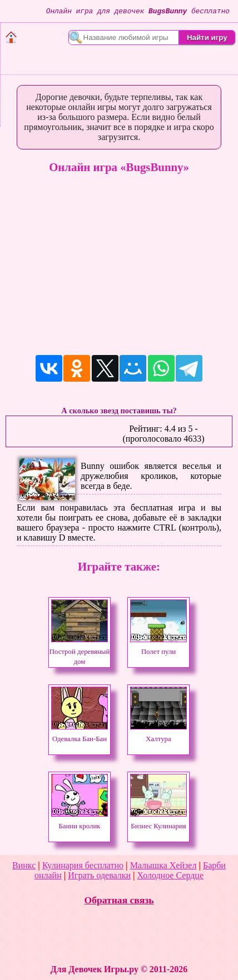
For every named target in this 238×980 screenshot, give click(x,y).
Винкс (24, 865)
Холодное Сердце (170, 875)
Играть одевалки (99, 875)
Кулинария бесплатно (83, 865)
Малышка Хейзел (163, 865)
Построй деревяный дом (80, 652)
